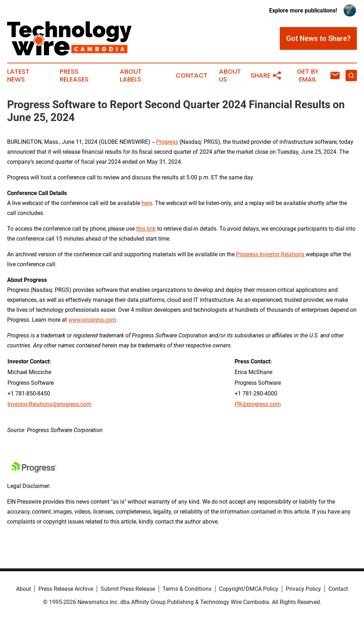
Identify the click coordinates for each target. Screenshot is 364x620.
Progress (167, 142)
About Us (230, 75)
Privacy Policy (303, 589)
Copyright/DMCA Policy (249, 589)
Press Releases (74, 75)
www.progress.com (92, 320)
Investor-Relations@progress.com (49, 404)
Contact (192, 75)
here (147, 203)
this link (146, 229)
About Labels (131, 75)
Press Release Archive (66, 589)
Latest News (18, 75)
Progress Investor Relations (271, 254)
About (23, 589)
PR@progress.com (258, 404)
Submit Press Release (128, 589)
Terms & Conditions (187, 589)
